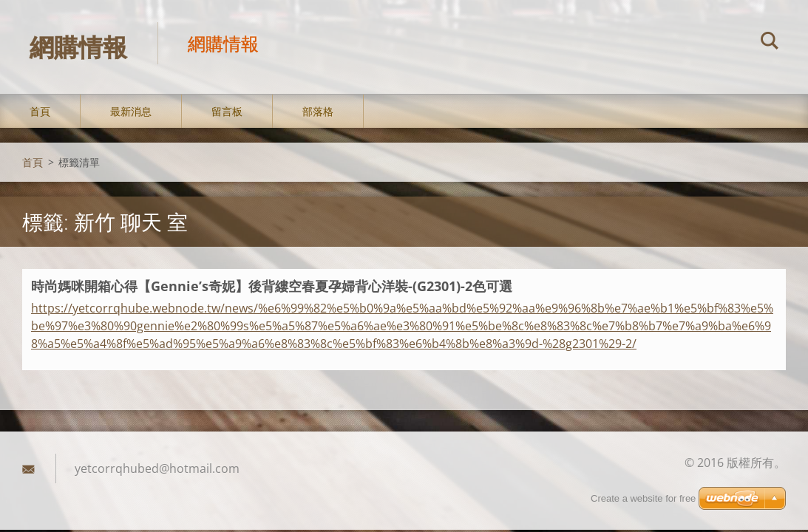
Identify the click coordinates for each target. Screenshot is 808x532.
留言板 (227, 112)
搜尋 (770, 43)
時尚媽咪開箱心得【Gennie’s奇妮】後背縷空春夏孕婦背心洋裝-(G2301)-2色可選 (272, 287)
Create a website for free (643, 498)
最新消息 (131, 112)
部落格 (318, 112)
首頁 (40, 112)
